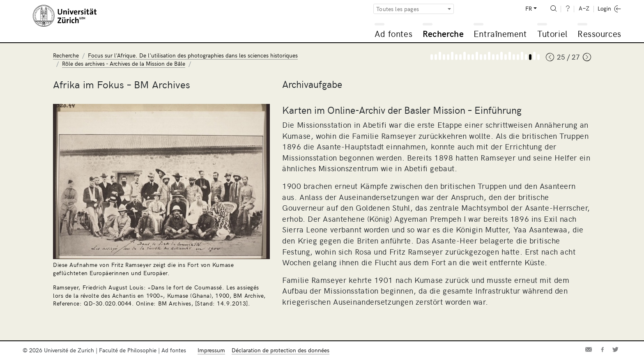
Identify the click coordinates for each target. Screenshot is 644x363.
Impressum (211, 350)
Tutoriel (552, 33)
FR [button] (529, 8)
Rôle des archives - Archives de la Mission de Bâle (124, 63)
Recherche (443, 33)
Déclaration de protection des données (281, 350)
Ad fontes (393, 33)
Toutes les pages (398, 9)
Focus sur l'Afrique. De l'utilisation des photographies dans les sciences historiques (193, 55)
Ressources (599, 33)
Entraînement (500, 33)
